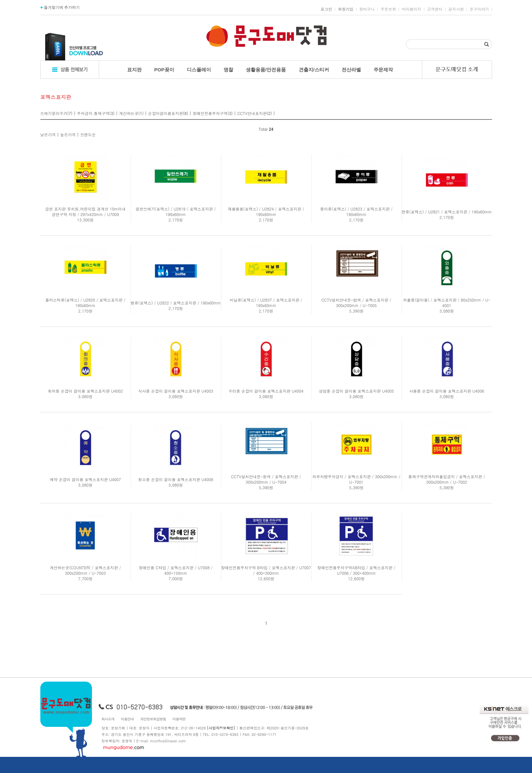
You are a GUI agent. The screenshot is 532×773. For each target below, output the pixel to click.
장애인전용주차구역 (210, 113)
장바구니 (367, 9)
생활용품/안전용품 (266, 70)
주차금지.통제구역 (93, 113)
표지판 (134, 70)
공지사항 (456, 9)
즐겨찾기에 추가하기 (60, 7)
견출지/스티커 (314, 70)
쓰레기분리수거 (54, 113)
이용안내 (127, 719)
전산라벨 (351, 70)
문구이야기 (479, 9)
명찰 (228, 70)
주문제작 (383, 70)
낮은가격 (48, 134)
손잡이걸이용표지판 (166, 113)
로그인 (326, 9)
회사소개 (108, 719)
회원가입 (346, 9)
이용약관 (179, 719)
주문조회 (388, 9)
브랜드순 (88, 134)
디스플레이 (199, 70)
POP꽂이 (164, 70)
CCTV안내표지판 (252, 113)
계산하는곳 (129, 113)
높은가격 (68, 134)
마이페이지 (412, 9)
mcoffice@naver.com (168, 741)
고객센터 (435, 9)
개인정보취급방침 (153, 719)
